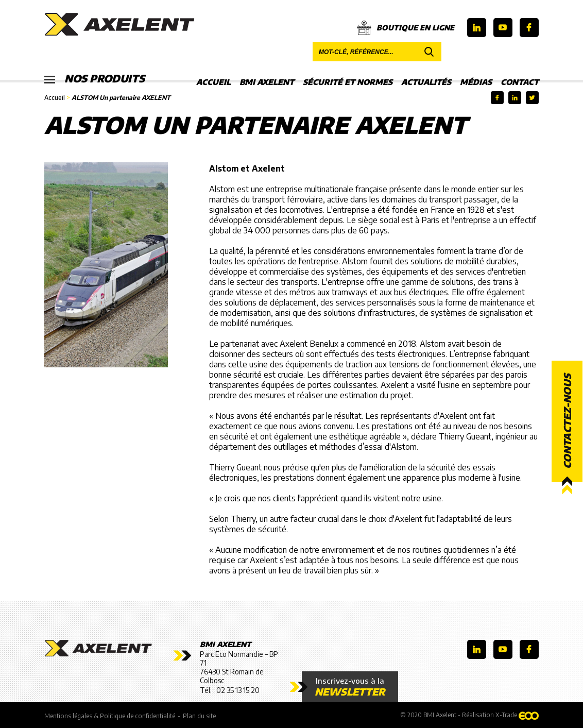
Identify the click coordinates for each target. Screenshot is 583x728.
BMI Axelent (267, 82)
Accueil (213, 82)
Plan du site (199, 716)
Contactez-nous (567, 421)
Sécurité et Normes (348, 82)
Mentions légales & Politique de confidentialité (110, 716)
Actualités (426, 82)
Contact (520, 82)
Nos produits (95, 79)
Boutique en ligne (406, 28)
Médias (476, 82)
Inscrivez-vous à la (350, 687)
